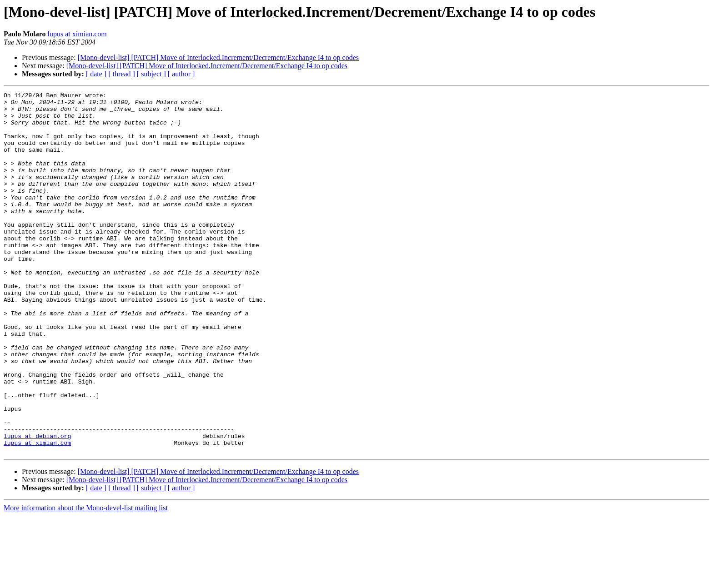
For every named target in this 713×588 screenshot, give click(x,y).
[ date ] (96, 74)
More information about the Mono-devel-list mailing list (86, 580)
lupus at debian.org (37, 505)
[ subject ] (151, 74)
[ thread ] (122, 74)
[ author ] (181, 74)
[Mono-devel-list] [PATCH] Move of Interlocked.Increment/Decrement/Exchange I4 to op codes (218, 57)
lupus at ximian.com (77, 34)
